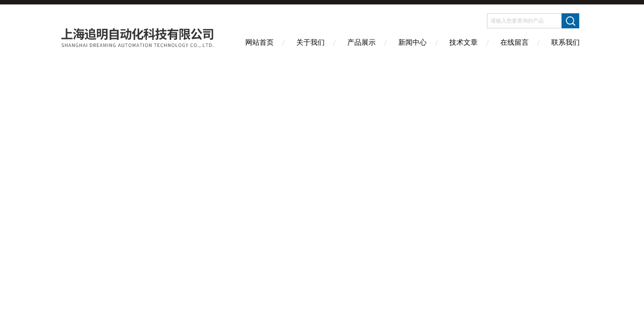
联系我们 (565, 42)
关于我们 (310, 42)
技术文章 (463, 42)
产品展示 (361, 42)
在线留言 (514, 42)
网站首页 (259, 42)
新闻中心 (412, 42)
